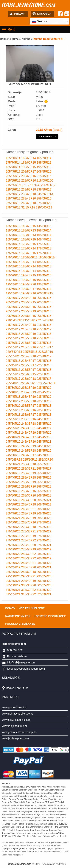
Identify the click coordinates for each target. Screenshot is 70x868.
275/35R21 (29, 531)
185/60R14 (29, 266)
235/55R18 (29, 189)
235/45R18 (14, 397)
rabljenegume (28, 5)
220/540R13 (14, 352)
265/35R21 (44, 500)
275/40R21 (14, 540)
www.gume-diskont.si (14, 707)
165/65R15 (29, 239)
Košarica (44, 14)
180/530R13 (30, 257)
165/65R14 (29, 158)
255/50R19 (29, 482)
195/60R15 (44, 284)
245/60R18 (14, 455)
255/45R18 (14, 198)
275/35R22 (44, 531)
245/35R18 (29, 424)
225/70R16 (14, 383)
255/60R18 (44, 486)
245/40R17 (44, 428)
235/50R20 (14, 406)
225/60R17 (14, 379)
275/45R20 (29, 545)
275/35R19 (44, 527)
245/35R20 (14, 428)
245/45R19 (14, 442)
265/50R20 (44, 518)
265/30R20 (29, 495)
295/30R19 (44, 572)
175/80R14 (14, 257)
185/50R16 (14, 262)
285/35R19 (44, 554)
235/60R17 (14, 194)
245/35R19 (44, 424)
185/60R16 (14, 271)
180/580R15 (46, 257)
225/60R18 (29, 379)
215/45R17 (14, 329)
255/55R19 (14, 486)
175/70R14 (14, 163)
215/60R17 (14, 343)
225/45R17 (48, 185)
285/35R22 (29, 558)
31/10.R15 (29, 207)
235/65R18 (44, 415)
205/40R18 (29, 298)
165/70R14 (44, 158)
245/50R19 (29, 446)
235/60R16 (29, 410)
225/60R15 (29, 374)
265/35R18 (44, 495)
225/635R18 (30, 383)
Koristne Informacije (50, 616)
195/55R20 (29, 284)
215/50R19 (29, 334)
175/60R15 (44, 248)
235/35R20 (44, 388)
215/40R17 (14, 325)
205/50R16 (44, 302)
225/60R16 (44, 374)
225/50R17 (29, 365)
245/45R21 (44, 442)
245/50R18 (14, 446)
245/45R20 (29, 442)
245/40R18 (14, 433)
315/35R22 (29, 594)
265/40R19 (44, 504)
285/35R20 (14, 558)
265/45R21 (14, 518)
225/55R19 (14, 189)
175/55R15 (44, 244)
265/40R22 (44, 509)
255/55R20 (29, 486)
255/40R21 (14, 478)
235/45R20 (44, 397)
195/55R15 (29, 167)
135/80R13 (14, 226)
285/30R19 (44, 549)
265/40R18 (29, 504)
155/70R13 (14, 235)
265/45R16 (14, 513)
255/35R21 (29, 469)
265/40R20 (14, 509)
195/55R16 (14, 284)
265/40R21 (29, 509)
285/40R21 (29, 563)
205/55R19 (29, 311)
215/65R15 (29, 343)
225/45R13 (14, 361)
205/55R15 (29, 307)
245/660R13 (45, 194)
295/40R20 (44, 581)
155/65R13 (29, 230)
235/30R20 (14, 388)
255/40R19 (29, 473)
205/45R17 (14, 172)
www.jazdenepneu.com (15, 738)
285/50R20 (14, 572)
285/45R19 (14, 567)
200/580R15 (45, 293)
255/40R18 (14, 473)
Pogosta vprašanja (20, 624)
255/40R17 (44, 469)
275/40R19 (29, 536)
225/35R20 (14, 356)
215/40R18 (29, 325)
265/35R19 (14, 500)
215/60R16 (29, 181)
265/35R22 (14, 504)
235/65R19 (14, 419)
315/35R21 (14, 594)
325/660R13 (44, 207)
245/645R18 (14, 460)
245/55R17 (14, 451)
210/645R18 (14, 320)
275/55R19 (29, 549)
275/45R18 (14, 207)
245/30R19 (44, 419)
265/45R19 (29, 513)
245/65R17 (29, 455)
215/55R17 (14, 338)
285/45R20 (29, 567)
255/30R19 (31, 460)
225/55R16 (14, 370)
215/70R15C (32, 185)
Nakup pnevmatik (18, 616)
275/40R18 (14, 536)
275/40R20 (44, 536)
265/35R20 (29, 500)
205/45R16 (44, 298)
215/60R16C (45, 181)
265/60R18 (29, 203)
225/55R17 (29, 370)
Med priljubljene (32, 608)
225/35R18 (31, 352)
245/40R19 (29, 433)
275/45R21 (44, 545)
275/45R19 (14, 545)
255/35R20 (14, 469)
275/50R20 (14, 549)
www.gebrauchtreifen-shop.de (19, 732)
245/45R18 (44, 437)
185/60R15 (29, 163)
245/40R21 (14, 437)
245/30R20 (14, 424)
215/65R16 (44, 343)
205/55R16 (44, 172)
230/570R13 (46, 383)
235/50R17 (14, 401)
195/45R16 (44, 275)
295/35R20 (44, 576)
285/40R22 (44, 563)
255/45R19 (44, 478)
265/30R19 (14, 203)
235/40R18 (14, 392)
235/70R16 (29, 419)
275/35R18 (29, 527)
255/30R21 (14, 464)
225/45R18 (44, 361)
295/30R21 (29, 576)
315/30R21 (14, 590)
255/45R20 (29, 198)
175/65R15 (29, 253)
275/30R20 (14, 527)
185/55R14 (29, 262)
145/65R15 (29, 226)
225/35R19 (46, 352)
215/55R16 (44, 334)
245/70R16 (44, 455)
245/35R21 (29, 428)
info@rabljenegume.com (21, 663)
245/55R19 (44, 451)
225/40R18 (29, 356)
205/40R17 (14, 298)
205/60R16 (29, 176)
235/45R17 (44, 392)
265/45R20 (44, 513)
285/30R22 (29, 554)
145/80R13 (44, 226)
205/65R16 (44, 316)
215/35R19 (31, 320)
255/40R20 (44, 473)
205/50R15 (29, 302)
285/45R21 (44, 567)
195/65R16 (29, 293)
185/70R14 (14, 167)
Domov (10, 608)
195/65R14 (44, 289)
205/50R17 (29, 172)
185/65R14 (29, 271)
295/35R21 (14, 581)
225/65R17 (44, 379)
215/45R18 (29, 329)
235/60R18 (29, 194)
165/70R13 (44, 239)
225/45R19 (14, 365)
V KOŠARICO (47, 137)
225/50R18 (44, 365)
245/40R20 (44, 433)
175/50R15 (29, 244)
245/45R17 (29, 437)
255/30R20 (46, 460)
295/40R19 (29, 581)
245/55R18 (29, 451)
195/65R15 (44, 167)
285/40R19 (44, 558)
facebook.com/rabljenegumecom (26, 669)
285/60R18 (29, 572)
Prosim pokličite (17, 656)
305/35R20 (44, 585)
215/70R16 (29, 347)
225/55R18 (44, 370)
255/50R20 (44, 482)
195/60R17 (29, 289)
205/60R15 (44, 311)
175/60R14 (29, 248)
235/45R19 (29, 397)
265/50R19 (29, 518)
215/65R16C (15, 185)
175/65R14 (14, 253)
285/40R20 (14, 563)
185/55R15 (44, 262)
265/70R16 (29, 522)
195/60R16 (14, 289)
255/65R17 (44, 491)
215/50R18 (14, 334)
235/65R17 (29, 415)
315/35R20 (44, 590)
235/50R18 (29, 401)
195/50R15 (14, 280)
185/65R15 (44, 163)
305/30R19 (14, 585)
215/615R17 (45, 347)
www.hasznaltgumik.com (16, 720)
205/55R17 (14, 176)
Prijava (20, 14)
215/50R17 (44, 329)
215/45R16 (44, 176)
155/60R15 (14, 230)
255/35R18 (29, 464)
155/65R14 (44, 230)
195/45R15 (29, 275)
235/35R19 (29, 388)
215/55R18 (14, 181)
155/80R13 (29, 235)
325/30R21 (44, 594)
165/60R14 (14, 158)
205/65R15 (29, 316)
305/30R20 (29, 585)
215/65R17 (14, 347)
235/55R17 (29, 406)
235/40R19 (29, 392)
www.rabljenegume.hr (14, 726)
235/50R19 (44, 401)
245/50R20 (44, 446)
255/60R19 (14, 491)
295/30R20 (14, 576)
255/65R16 (44, 198)
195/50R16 (29, 280)
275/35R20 (14, 531)
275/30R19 (44, 522)
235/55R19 (44, 189)
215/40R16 (46, 320)
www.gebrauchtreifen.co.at (17, 714)
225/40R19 (44, 356)
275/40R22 (44, 203)
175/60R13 (14, 248)
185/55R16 (14, 266)
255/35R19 (44, 464)
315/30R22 (29, 590)
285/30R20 (14, 554)
